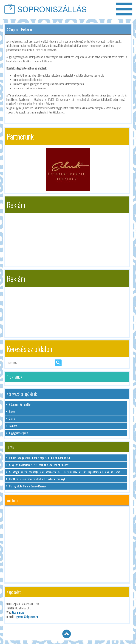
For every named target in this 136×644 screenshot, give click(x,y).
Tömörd (13, 426)
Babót (12, 412)
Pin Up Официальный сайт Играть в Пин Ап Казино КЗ (39, 458)
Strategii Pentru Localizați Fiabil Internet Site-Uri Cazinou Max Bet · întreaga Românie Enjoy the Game (65, 472)
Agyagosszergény (18, 433)
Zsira (12, 419)
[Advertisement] (67, 238)
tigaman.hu (18, 612)
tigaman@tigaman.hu (26, 617)
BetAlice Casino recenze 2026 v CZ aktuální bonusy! (37, 479)
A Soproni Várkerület (20, 405)
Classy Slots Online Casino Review (27, 486)
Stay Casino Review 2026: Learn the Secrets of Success (39, 465)
